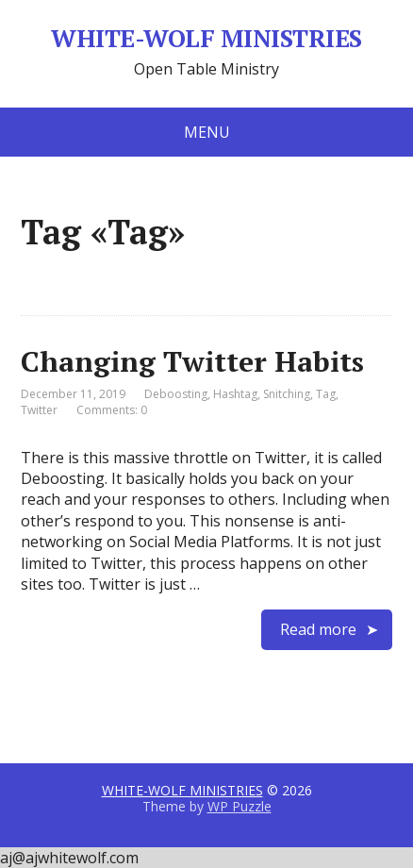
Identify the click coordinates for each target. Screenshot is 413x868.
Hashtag (235, 394)
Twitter (39, 410)
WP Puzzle (240, 806)
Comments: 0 (112, 410)
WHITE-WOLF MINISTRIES (206, 39)
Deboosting (176, 394)
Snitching (287, 394)
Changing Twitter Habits (192, 361)
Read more (318, 629)
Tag (326, 394)
